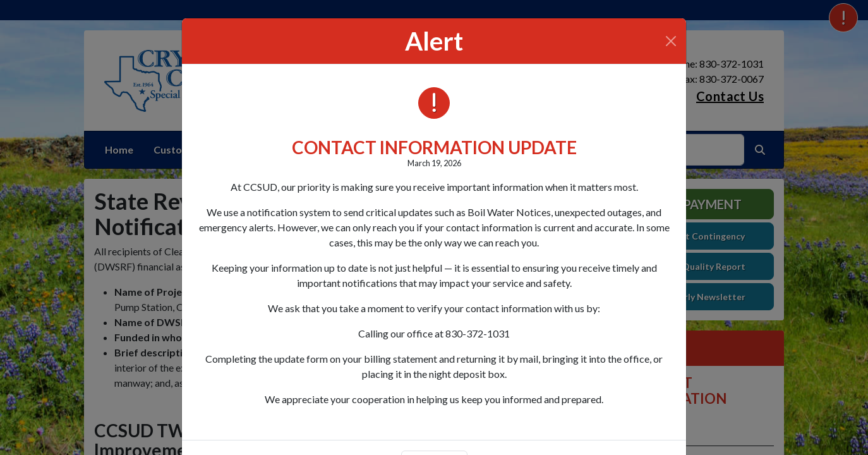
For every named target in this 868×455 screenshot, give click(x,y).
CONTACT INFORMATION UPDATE (434, 147)
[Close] (671, 41)
